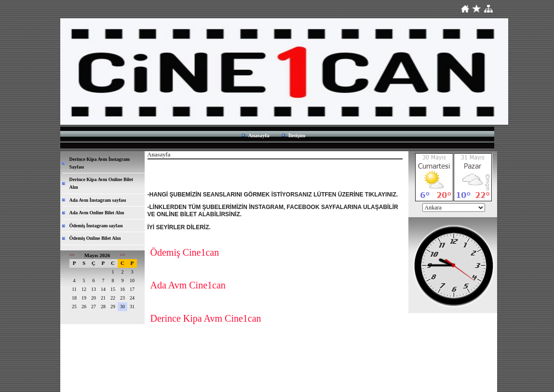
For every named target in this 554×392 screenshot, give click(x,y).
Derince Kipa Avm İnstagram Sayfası (100, 163)
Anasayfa (259, 135)
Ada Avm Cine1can (188, 285)
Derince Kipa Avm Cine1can (206, 318)
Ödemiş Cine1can (185, 252)
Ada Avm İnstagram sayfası (98, 200)
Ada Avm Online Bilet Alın (97, 213)
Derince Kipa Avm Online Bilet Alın (101, 183)
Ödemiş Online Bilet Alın (95, 238)
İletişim (297, 135)
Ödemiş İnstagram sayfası (96, 226)
